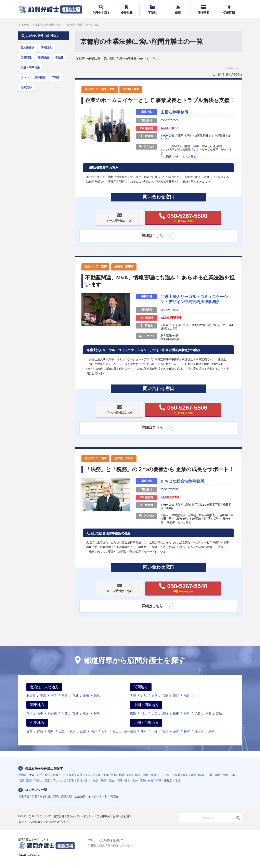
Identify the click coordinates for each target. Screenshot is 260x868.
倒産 (178, 10)
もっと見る (189, 157)
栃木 (86, 713)
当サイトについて (40, 816)
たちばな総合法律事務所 (182, 481)
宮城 (75, 696)
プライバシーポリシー (80, 816)
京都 (144, 696)
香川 (187, 713)
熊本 (144, 731)
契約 (56, 796)
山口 (154, 713)
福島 (97, 696)
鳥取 (165, 713)
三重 (62, 731)
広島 (133, 713)
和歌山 (188, 696)
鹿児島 (199, 731)
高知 (219, 713)
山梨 (83, 731)
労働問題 (229, 10)
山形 (86, 696)
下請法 (152, 10)
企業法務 (127, 10)
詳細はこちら (152, 236)
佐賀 (176, 731)
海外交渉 (26, 87)
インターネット (98, 796)
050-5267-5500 (169, 120)
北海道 (31, 696)
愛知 (29, 731)
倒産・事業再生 (30, 67)
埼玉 (40, 713)
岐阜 (51, 731)
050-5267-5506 (169, 310)
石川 (105, 731)
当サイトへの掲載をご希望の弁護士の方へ (44, 822)
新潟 (72, 731)
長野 (94, 731)
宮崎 (165, 731)
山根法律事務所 (174, 112)
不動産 (59, 57)
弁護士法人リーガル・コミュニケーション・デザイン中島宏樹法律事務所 (196, 299)
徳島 (198, 713)
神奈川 (52, 713)
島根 (176, 713)
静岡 (40, 731)
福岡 (133, 731)
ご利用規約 (103, 816)
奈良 (154, 696)
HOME (22, 816)
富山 (115, 731)
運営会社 (59, 816)
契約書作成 (27, 47)
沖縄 (211, 731)
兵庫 (165, 696)
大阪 (133, 696)
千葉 (64, 713)
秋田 (64, 696)
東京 (29, 713)
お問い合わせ (121, 816)
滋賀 (176, 696)
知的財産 (43, 57)
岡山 (144, 713)
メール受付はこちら (120, 221)
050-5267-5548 (169, 489)
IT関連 (55, 77)
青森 (43, 696)
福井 (126, 731)
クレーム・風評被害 (33, 77)
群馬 (97, 713)
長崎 (187, 731)
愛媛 (208, 713)
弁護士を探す (101, 10)
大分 (154, 731)
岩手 (54, 696)
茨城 (75, 713)
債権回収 (203, 10)
